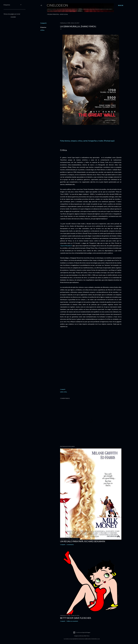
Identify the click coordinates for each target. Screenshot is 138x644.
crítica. (42, 30)
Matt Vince (87, 636)
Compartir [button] (43, 23)
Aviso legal (63, 14)
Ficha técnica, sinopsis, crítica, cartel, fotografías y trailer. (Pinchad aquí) (87, 141)
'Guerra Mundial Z (66, 246)
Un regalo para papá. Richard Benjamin (83, 541)
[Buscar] (121, 5)
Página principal (53, 14)
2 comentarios (70, 545)
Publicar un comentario (72, 621)
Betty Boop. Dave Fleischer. (76, 618)
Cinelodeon (57, 5)
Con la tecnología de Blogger (82, 632)
